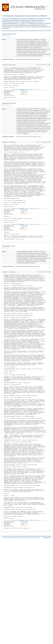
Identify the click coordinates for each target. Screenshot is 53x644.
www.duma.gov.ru (47, 642)
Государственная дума (26, 8)
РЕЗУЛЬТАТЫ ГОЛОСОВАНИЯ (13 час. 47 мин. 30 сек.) (26, 234)
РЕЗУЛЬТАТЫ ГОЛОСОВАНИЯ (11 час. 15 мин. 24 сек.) (26, 96)
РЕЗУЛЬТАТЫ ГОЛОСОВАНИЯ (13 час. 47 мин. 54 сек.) (26, 254)
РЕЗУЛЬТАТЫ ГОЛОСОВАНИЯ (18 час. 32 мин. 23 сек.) (26, 622)
